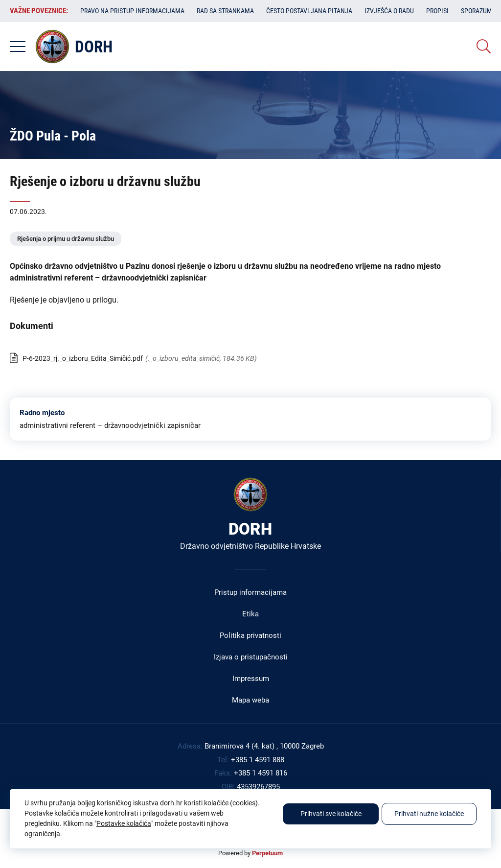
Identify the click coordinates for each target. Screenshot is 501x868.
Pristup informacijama (250, 592)
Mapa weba (250, 700)
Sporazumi (478, 11)
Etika (250, 614)
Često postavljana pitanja (309, 11)
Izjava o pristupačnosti (251, 657)
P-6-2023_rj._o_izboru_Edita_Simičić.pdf (83, 358)
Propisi (437, 11)
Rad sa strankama (225, 11)
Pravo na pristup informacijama (132, 11)
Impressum (251, 679)
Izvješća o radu (389, 11)
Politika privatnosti (250, 635)
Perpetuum (267, 853)
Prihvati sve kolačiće (331, 814)
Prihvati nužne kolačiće (429, 814)
